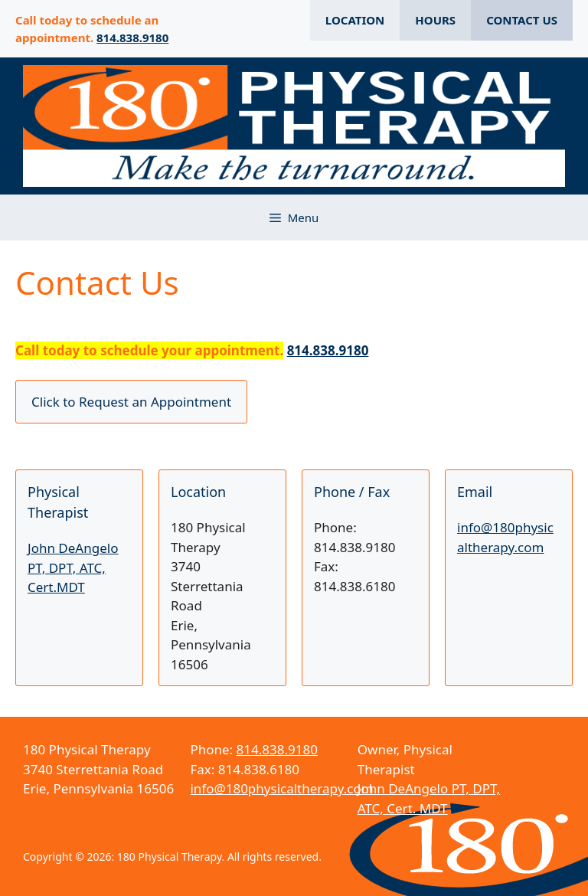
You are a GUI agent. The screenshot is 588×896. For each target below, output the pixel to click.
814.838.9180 (132, 38)
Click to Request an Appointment (131, 402)
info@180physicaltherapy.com (281, 788)
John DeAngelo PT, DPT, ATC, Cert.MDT (73, 567)
